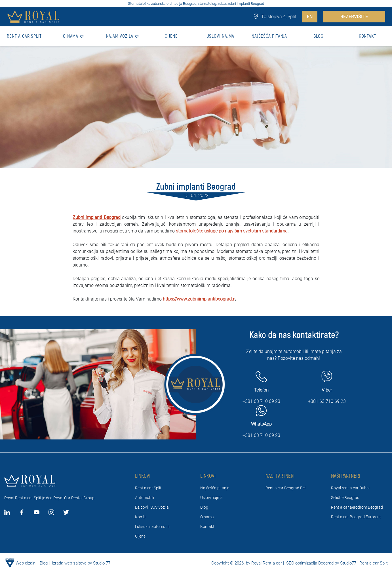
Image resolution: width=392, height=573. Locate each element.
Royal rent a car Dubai (350, 488)
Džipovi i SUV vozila (152, 507)
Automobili (145, 498)
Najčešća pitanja (215, 488)
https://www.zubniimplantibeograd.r (199, 299)
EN (310, 17)
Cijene (140, 536)
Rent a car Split (148, 488)
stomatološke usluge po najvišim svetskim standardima (232, 231)
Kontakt (207, 527)
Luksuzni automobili (153, 527)
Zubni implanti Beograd (97, 217)
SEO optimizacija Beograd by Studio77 (321, 563)
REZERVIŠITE (354, 17)
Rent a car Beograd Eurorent (356, 517)
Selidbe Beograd (345, 498)
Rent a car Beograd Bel (285, 488)
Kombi (141, 517)
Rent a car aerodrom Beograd (357, 507)
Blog (204, 507)
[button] (74, 36)
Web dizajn (26, 563)
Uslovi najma (211, 498)
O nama (207, 517)
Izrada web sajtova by (72, 563)
